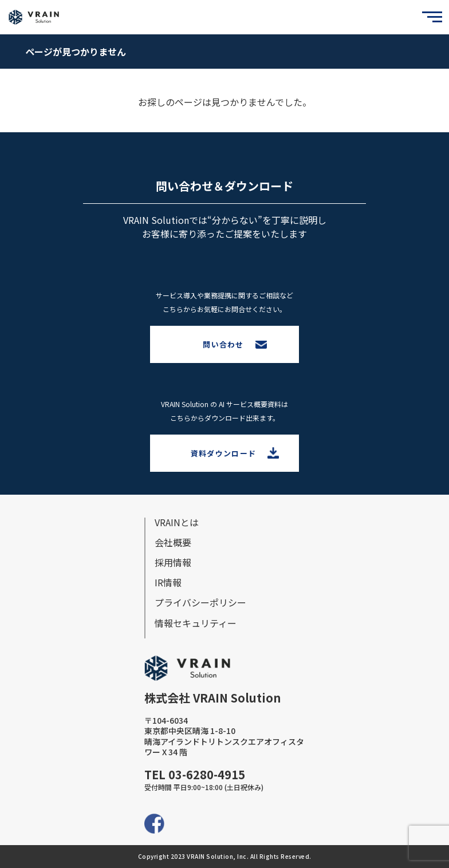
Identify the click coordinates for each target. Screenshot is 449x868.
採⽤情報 (173, 562)
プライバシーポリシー (200, 602)
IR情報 (168, 582)
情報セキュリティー (196, 623)
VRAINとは (177, 522)
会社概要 (173, 542)
